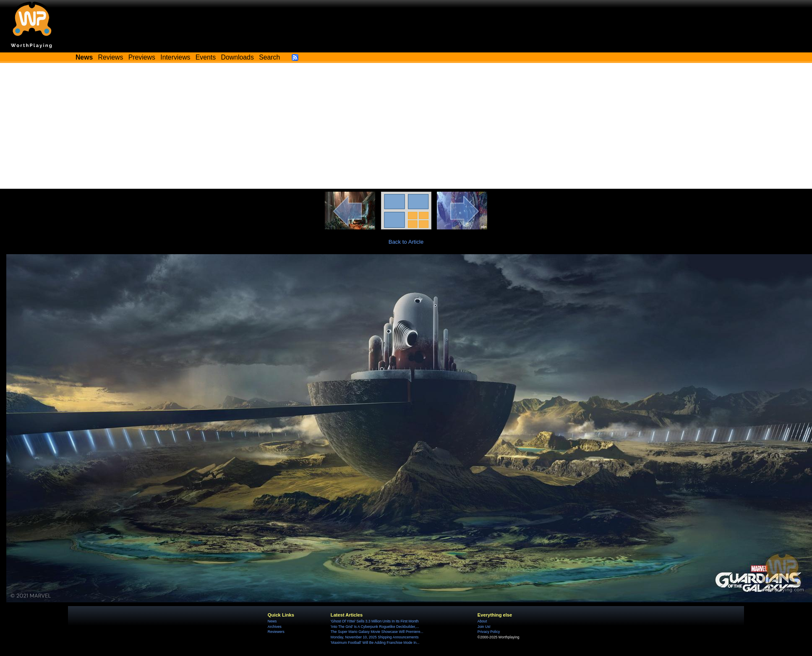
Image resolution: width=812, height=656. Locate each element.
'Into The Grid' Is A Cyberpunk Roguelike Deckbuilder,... (375, 627)
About (482, 621)
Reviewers (276, 632)
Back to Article (406, 242)
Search (269, 57)
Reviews (111, 57)
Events (206, 57)
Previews (142, 57)
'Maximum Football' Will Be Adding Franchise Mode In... (375, 643)
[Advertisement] (406, 126)
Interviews (175, 57)
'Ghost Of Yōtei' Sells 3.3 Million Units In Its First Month (375, 621)
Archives (275, 627)
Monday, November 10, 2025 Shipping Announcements (375, 637)
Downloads (238, 57)
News (272, 621)
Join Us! (484, 627)
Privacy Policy (489, 632)
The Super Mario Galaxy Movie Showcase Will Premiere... (377, 632)
